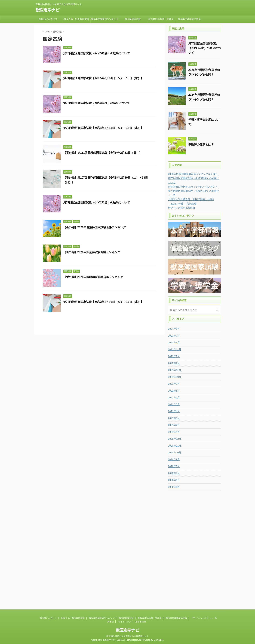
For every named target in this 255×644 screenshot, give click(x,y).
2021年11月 (175, 370)
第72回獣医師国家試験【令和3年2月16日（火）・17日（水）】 (103, 302)
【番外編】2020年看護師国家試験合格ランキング (95, 227)
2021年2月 (174, 425)
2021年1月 (174, 432)
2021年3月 (174, 418)
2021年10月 (175, 377)
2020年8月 (174, 466)
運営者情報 (141, 621)
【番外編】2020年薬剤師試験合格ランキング (92, 252)
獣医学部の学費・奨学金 (161, 19)
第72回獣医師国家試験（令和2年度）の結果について (97, 202)
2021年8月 (174, 391)
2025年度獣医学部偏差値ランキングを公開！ (193, 174)
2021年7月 (174, 398)
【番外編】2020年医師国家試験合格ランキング (93, 277)
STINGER (158, 639)
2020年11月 (175, 446)
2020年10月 (175, 453)
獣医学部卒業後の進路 (189, 19)
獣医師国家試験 (133, 19)
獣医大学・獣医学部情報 (76, 19)
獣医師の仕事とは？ (201, 144)
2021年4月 (174, 411)
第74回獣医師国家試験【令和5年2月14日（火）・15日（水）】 (103, 78)
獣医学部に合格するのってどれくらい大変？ (193, 187)
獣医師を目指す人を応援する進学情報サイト (128, 635)
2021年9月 (174, 384)
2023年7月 (174, 336)
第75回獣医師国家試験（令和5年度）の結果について (97, 53)
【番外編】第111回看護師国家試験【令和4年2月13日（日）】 (103, 153)
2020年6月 (174, 480)
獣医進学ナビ (48, 10)
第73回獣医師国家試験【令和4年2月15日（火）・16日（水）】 (103, 128)
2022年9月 (174, 356)
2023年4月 (174, 343)
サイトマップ (125, 621)
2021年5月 (174, 404)
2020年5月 (174, 487)
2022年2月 (174, 363)
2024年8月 (174, 329)
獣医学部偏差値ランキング (105, 19)
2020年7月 (174, 473)
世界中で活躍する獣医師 (182, 208)
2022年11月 (175, 349)
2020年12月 (175, 439)
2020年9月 (174, 459)
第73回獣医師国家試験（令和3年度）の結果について (97, 103)
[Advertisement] (195, 547)
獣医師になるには (48, 19)
